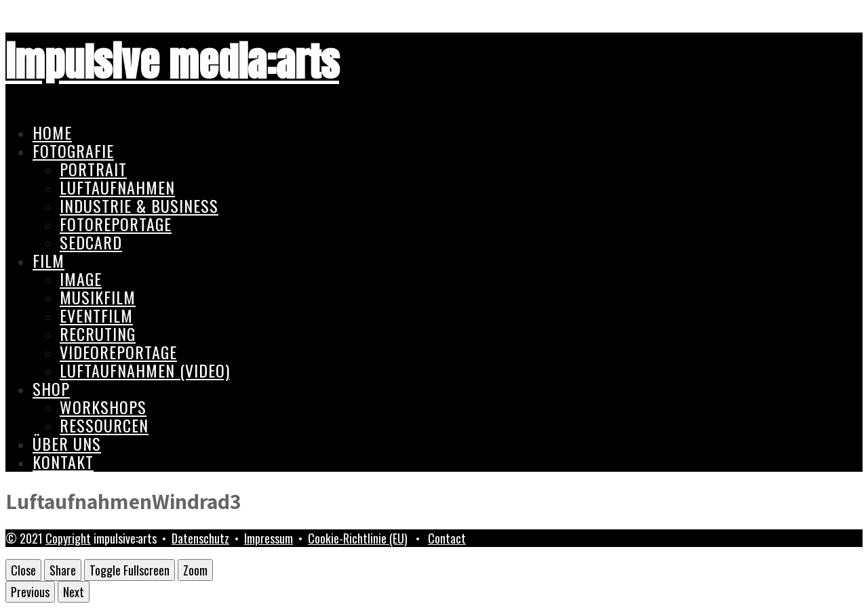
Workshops (103, 407)
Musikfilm (98, 297)
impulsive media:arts (172, 62)
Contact (447, 538)
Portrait (93, 169)
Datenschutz (200, 538)
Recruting (98, 333)
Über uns (67, 443)
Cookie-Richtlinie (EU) (358, 538)
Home (52, 132)
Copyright (68, 538)
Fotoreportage (116, 224)
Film (48, 260)
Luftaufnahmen (117, 187)
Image (81, 279)
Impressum (269, 538)
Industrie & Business (139, 205)
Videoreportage (118, 352)
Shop (51, 388)
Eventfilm (96, 315)
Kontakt (63, 462)
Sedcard (91, 242)
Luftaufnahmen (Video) (145, 370)
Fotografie (73, 150)
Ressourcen (104, 425)
